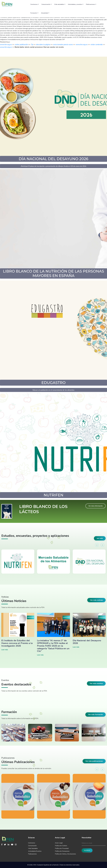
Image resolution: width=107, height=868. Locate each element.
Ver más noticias (96, 600)
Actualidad (45, 13)
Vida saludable (60, 4)
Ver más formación (95, 714)
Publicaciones (91, 4)
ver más (100, 538)
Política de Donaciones (62, 851)
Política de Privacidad (62, 848)
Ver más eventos (96, 683)
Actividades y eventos (76, 4)
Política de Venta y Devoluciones (65, 854)
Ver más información (96, 506)
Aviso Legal (59, 843)
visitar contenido (96, 44)
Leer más (5, 650)
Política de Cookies (61, 846)
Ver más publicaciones (94, 761)
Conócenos (35, 4)
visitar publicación (21, 44)
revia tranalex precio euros (63, 44)
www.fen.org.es (6, 44)
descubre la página (43, 44)
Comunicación (47, 4)
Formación (34, 13)
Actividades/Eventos (35, 851)
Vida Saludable (33, 848)
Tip (32, 44)
